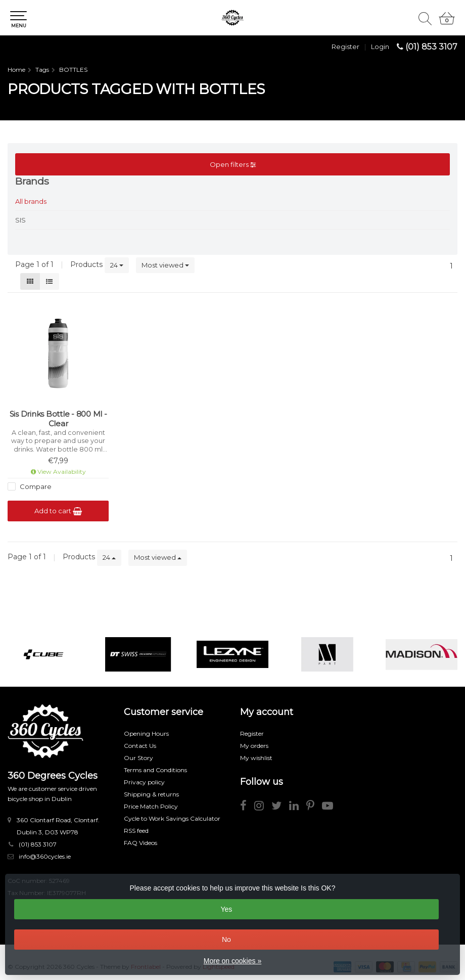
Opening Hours (146, 733)
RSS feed (136, 831)
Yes (226, 909)
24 (117, 265)
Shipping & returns (151, 794)
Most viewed (165, 265)
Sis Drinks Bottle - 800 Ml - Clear (58, 419)
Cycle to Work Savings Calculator (172, 818)
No (226, 940)
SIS (20, 220)
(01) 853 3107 (431, 47)
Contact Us (140, 746)
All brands (31, 201)
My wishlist (256, 758)
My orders (254, 746)
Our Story (138, 758)
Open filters (233, 164)
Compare (35, 486)
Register (345, 47)
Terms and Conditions (155, 770)
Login (380, 47)
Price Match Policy (151, 806)
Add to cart (58, 511)
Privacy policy (144, 782)
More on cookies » (232, 961)
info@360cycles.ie (45, 856)
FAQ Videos (141, 843)
